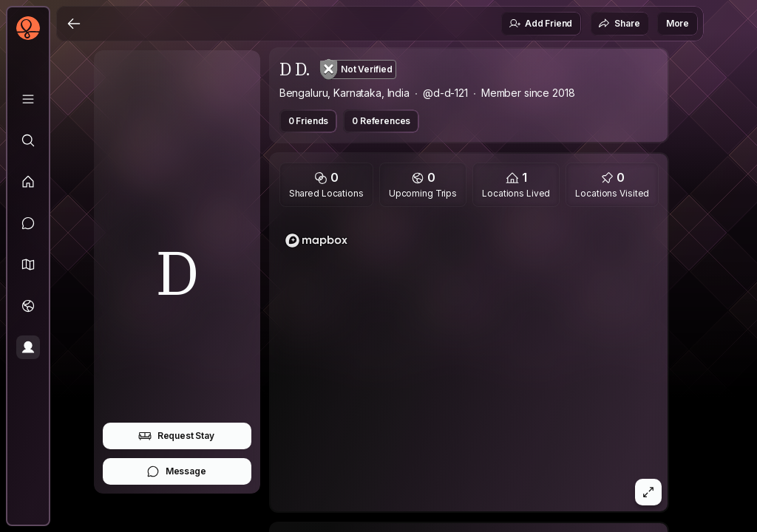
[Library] (28, 99)
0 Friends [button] (309, 121)
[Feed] (28, 182)
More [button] (678, 23)
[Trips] (28, 306)
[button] (28, 265)
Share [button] (619, 24)
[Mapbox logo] (316, 241)
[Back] (74, 24)
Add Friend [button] (540, 24)
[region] (469, 364)
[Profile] (28, 347)
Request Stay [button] (176, 436)
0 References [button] (381, 121)
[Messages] (28, 223)
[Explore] (28, 140)
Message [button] (176, 471)
